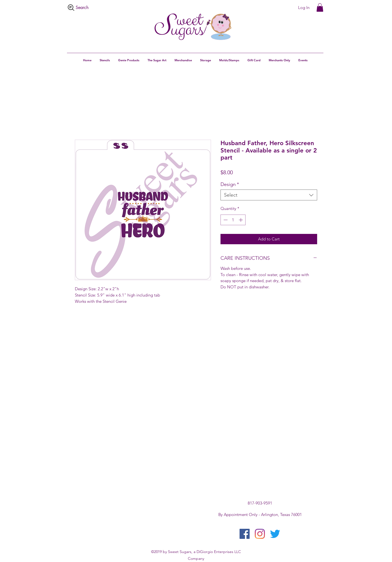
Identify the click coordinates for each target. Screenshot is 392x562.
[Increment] (241, 220)
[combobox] (269, 195)
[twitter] (275, 534)
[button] (320, 7)
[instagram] (260, 534)
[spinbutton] (233, 220)
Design (230, 184)
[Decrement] (225, 220)
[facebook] (245, 534)
